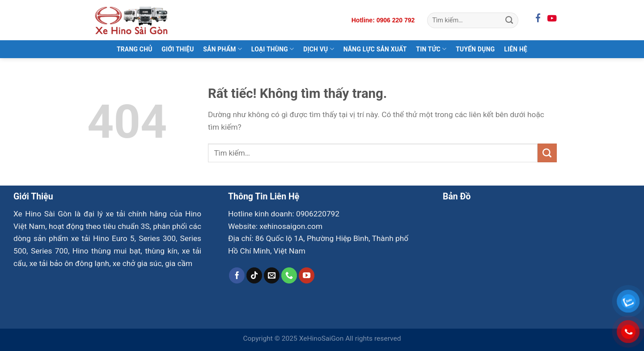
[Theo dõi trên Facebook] (237, 275)
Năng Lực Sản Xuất (375, 49)
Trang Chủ (135, 49)
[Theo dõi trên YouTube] (307, 275)
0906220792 (318, 214)
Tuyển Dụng (475, 49)
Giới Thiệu (178, 49)
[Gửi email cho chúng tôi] (272, 275)
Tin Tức (431, 49)
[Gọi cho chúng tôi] (289, 275)
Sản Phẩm (222, 49)
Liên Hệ (516, 49)
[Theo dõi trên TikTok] (254, 275)
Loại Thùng (273, 49)
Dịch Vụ (319, 49)
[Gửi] (509, 20)
